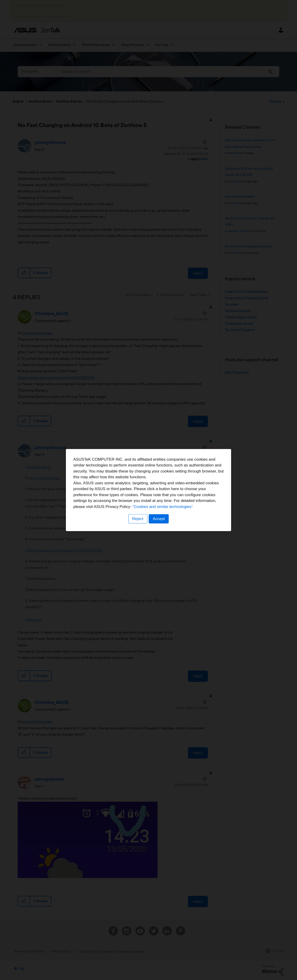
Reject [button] (138, 519)
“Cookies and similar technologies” (163, 507)
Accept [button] (159, 519)
